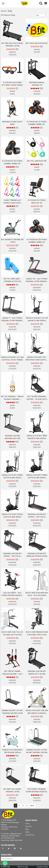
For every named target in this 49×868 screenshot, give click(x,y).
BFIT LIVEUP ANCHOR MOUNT (37, 43)
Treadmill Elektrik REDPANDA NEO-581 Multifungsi (12, 438)
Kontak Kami (30, 835)
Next (32, 806)
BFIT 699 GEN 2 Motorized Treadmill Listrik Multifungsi (12, 46)
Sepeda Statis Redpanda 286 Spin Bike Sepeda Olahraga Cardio (12, 752)
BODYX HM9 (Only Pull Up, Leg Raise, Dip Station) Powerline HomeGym (12, 635)
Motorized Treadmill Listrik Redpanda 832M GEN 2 (37, 792)
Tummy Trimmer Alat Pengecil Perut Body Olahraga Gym (12, 203)
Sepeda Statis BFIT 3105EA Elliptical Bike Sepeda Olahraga (12, 478)
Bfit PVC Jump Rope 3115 (37, 161)
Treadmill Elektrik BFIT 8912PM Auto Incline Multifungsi (37, 674)
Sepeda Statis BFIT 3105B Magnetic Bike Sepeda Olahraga (37, 438)
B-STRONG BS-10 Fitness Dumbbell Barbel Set (37, 123)
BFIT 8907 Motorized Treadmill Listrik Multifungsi (12, 792)
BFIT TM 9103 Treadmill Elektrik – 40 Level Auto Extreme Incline (37, 399)
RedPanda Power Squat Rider (12, 123)
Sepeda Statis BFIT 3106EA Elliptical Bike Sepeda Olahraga (37, 478)
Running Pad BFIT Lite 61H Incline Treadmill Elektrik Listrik (37, 752)
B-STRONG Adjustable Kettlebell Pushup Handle (12, 84)
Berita (27, 832)
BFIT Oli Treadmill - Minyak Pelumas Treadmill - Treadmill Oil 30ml (12, 399)
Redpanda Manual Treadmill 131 (37, 84)
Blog (27, 829)
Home (3, 11)
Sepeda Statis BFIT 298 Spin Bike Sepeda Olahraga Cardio (37, 713)
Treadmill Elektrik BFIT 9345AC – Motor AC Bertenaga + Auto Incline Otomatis (37, 518)
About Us (29, 826)
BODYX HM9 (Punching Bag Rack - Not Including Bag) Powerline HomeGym (37, 595)
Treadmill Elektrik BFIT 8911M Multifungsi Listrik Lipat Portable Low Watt (37, 556)
